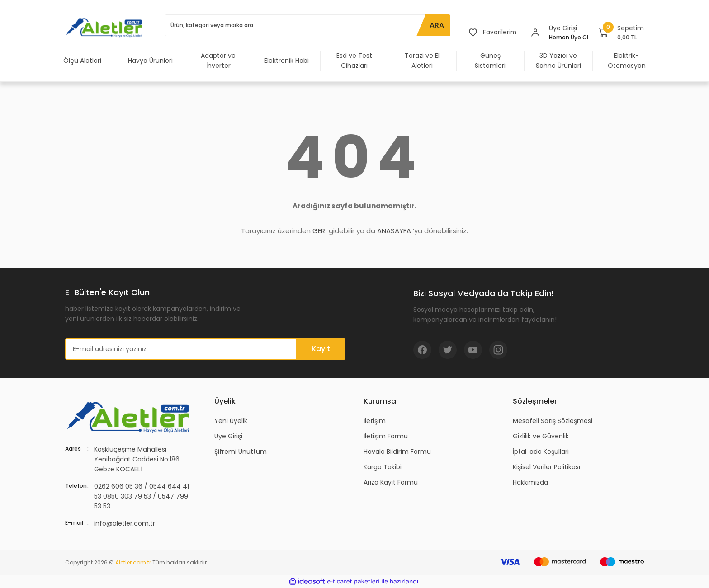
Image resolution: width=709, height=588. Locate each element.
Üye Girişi (228, 436)
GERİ (320, 231)
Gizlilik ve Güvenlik (541, 436)
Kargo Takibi (383, 467)
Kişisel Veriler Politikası (546, 467)
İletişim (375, 421)
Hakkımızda (530, 482)
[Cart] (622, 33)
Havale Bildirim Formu (397, 452)
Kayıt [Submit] (321, 349)
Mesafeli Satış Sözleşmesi (553, 421)
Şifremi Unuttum (241, 452)
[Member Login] (535, 33)
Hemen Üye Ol (569, 37)
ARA (436, 25)
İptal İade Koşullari (541, 452)
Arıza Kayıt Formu (391, 482)
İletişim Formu (386, 436)
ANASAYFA (394, 231)
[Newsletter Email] (205, 349)
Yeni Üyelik (231, 421)
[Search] (307, 25)
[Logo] (106, 27)
